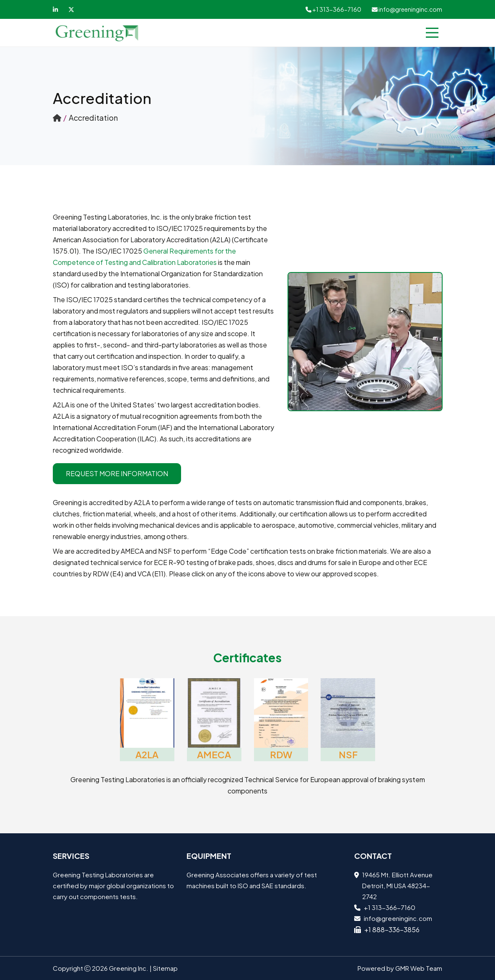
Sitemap (165, 968)
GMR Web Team (419, 968)
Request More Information (117, 473)
